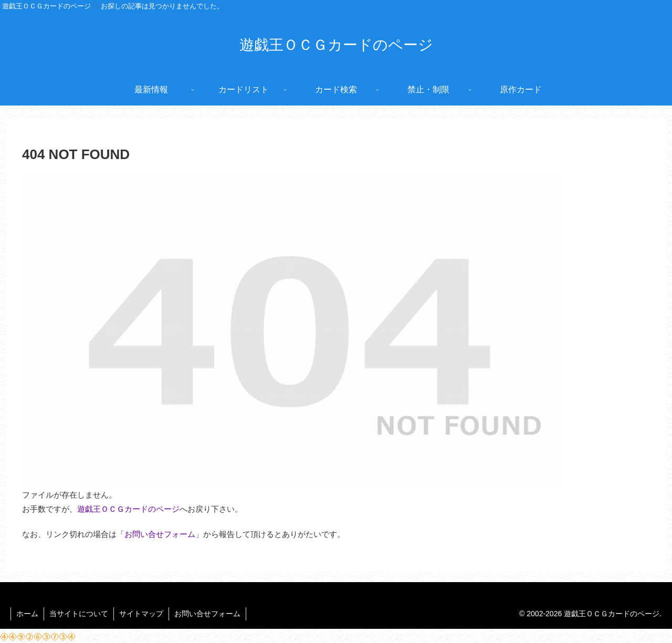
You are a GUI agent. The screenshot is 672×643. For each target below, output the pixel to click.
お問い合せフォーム (160, 534)
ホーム (27, 614)
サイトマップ (141, 614)
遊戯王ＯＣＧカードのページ (128, 509)
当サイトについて (79, 614)
